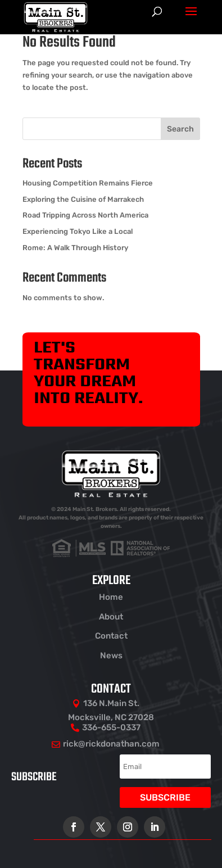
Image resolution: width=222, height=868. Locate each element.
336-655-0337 (111, 727)
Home (111, 597)
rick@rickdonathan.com (111, 744)
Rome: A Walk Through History (75, 248)
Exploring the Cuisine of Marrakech (83, 199)
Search (180, 129)
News (111, 655)
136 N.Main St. (111, 703)
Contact (111, 636)
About (111, 617)
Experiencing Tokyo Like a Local (78, 231)
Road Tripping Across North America (85, 215)
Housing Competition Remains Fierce (88, 183)
